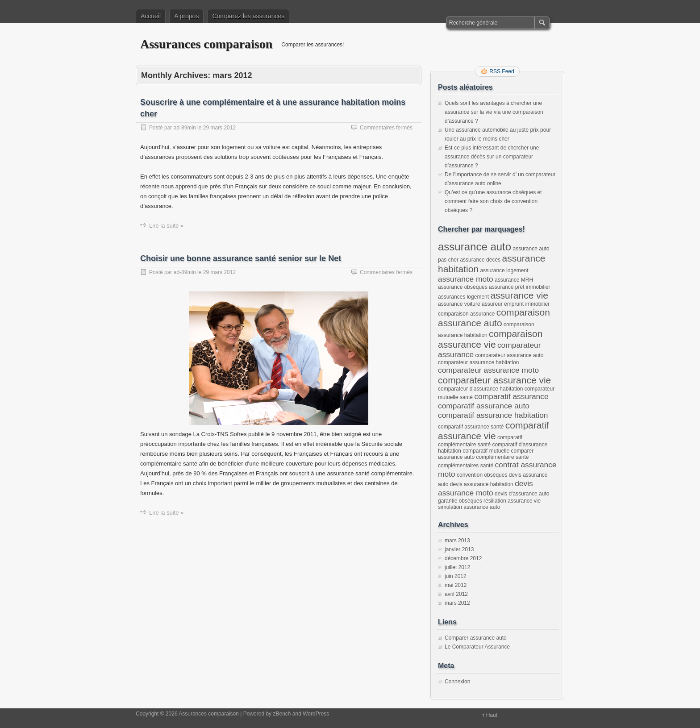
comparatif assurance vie (494, 431)
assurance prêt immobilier (519, 287)
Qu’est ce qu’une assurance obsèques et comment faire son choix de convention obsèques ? (493, 201)
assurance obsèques (463, 287)
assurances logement (463, 297)
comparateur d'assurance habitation (480, 389)
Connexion (457, 682)
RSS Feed (502, 71)
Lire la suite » (166, 226)
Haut (492, 715)
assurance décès (480, 260)
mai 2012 (456, 585)
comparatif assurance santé (471, 427)
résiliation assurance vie (512, 501)
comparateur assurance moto (488, 370)
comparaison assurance (466, 314)
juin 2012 (456, 576)
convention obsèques (482, 475)
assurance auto (475, 247)
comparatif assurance (511, 396)
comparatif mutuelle (486, 451)
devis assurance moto (485, 488)
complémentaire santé (502, 457)
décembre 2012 (463, 558)
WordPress (316, 714)
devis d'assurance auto (522, 494)
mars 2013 (457, 541)
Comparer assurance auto (476, 638)
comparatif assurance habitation (493, 415)
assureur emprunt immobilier (516, 304)
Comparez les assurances (248, 16)
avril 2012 (456, 594)
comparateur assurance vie (494, 380)
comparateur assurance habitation (478, 362)
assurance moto (466, 279)
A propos (186, 16)
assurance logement (504, 270)
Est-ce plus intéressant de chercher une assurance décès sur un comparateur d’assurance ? (492, 157)
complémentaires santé (466, 466)
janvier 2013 (459, 549)
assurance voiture (459, 304)
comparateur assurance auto (510, 355)
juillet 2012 (457, 567)
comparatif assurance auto (484, 406)
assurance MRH (514, 280)
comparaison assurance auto (494, 318)
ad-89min (185, 128)
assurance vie (519, 295)
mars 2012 (457, 603)
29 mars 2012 (219, 128)
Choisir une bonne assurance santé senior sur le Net (241, 258)
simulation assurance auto (469, 507)
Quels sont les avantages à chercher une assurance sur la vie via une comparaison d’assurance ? (494, 112)
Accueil (151, 16)
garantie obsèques (460, 501)
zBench (282, 714)
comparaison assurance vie (490, 339)
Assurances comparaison (206, 44)
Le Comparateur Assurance (477, 647)
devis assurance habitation (482, 484)
